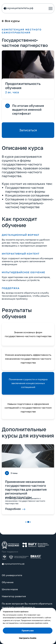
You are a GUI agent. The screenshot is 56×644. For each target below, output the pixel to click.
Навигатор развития (14, 596)
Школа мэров (10, 589)
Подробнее (13, 509)
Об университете (12, 575)
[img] (10, 545)
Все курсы (12, 21)
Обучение (8, 582)
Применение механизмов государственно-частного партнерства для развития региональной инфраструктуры (26, 489)
